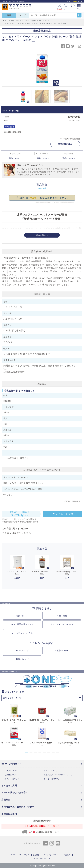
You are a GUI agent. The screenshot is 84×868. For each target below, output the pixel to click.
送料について (14, 158)
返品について (68, 158)
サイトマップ (24, 855)
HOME (13, 855)
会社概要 (36, 855)
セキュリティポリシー (42, 859)
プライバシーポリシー (52, 855)
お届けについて (41, 158)
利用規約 (67, 855)
